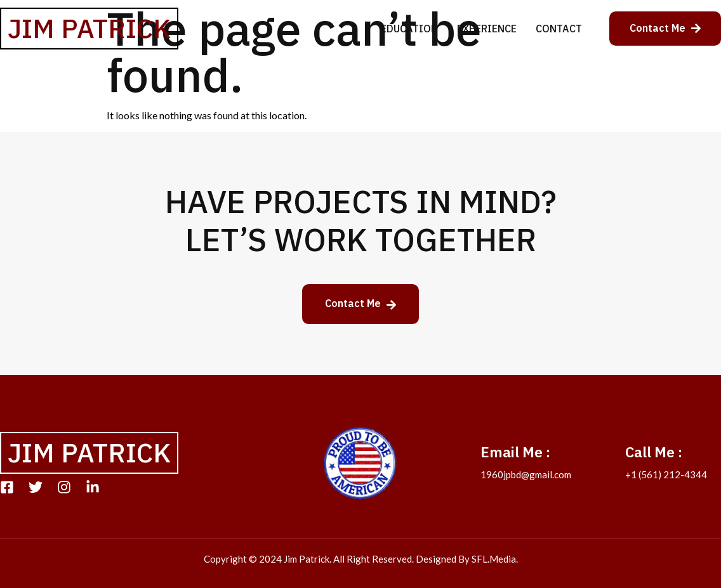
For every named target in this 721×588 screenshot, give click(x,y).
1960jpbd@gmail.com (526, 474)
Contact (559, 29)
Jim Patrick (89, 28)
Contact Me (665, 28)
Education (409, 29)
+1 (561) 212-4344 (666, 474)
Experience (487, 29)
